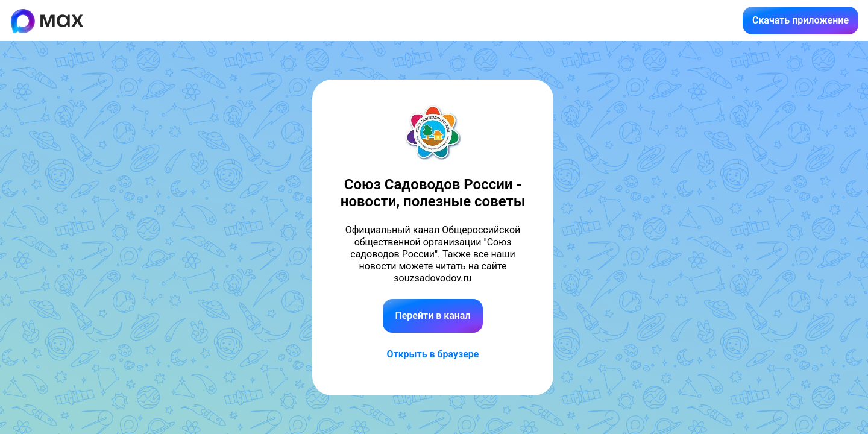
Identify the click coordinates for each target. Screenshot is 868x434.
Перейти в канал (432, 316)
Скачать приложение (800, 20)
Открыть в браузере (433, 354)
